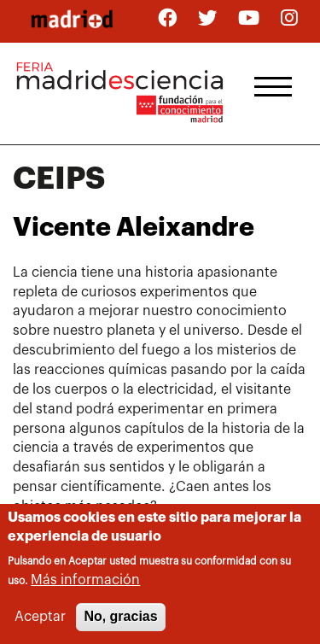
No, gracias (120, 619)
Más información (85, 582)
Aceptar (40, 619)
